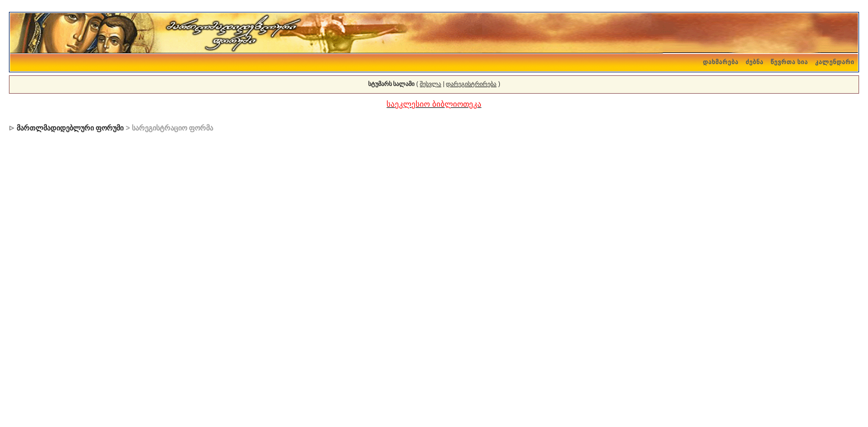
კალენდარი (835, 62)
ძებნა (755, 62)
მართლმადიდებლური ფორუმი (70, 128)
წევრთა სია (790, 62)
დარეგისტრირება (471, 84)
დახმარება (721, 62)
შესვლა (430, 84)
